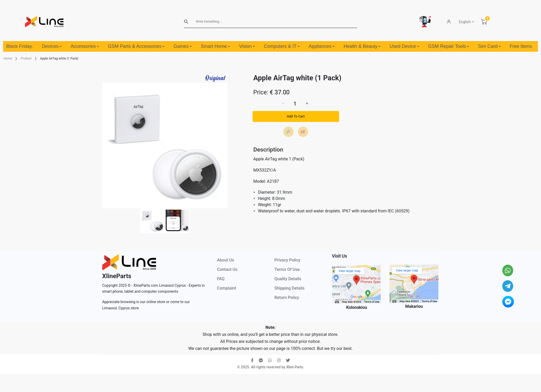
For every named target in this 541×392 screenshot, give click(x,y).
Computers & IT (282, 46)
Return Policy (287, 298)
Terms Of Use (287, 269)
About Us (226, 260)
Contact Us (227, 269)
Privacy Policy (287, 260)
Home (8, 58)
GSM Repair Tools (449, 46)
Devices (52, 46)
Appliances (322, 46)
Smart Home (215, 46)
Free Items (521, 46)
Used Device (404, 46)
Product (26, 58)
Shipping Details (289, 288)
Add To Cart (296, 116)
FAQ (221, 279)
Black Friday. (20, 46)
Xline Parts (294, 367)
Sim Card (489, 46)
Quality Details (288, 279)
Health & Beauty (362, 46)
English (465, 22)
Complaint (226, 288)
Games (183, 46)
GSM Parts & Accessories (136, 46)
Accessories (85, 46)
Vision (247, 46)
